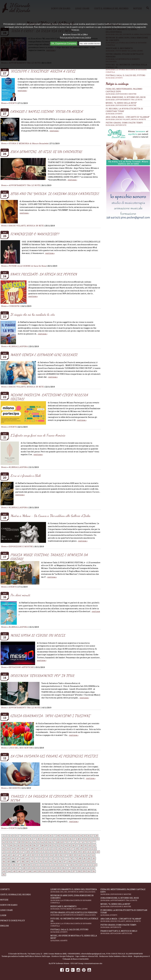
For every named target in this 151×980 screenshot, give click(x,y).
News (4, 103)
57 (15, 842)
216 (61, 865)
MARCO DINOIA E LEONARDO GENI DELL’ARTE (44, 355)
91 (54, 845)
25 (85, 836)
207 (19, 865)
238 (73, 868)
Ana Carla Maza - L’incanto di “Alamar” (128, 117)
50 (86, 839)
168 (23, 858)
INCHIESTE (15, 788)
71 (70, 842)
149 (28, 855)
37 (34, 839)
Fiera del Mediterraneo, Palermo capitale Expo (126, 892)
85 (31, 845)
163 (93, 855)
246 (19, 871)
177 (66, 858)
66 (50, 842)
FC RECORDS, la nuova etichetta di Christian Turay (126, 913)
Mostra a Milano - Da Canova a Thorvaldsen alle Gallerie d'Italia (50, 516)
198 (69, 862)
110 (41, 849)
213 (47, 865)
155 (56, 855)
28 (97, 836)
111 (45, 849)
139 (79, 852)
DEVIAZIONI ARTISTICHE (22, 667)
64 (42, 842)
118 (77, 849)
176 (61, 858)
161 (84, 855)
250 (40, 871)
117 (72, 849)
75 (86, 842)
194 (50, 862)
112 (50, 849)
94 (66, 845)
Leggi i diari (6, 910)
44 (62, 839)
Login (3, 915)
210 (34, 865)
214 (52, 865)
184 (4, 862)
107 (27, 849)
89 (46, 845)
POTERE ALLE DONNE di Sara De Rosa (27, 266)
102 (4, 849)
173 (46, 858)
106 (22, 849)
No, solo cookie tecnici (90, 43)
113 (54, 849)
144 (4, 855)
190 (32, 862)
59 (23, 842)
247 (24, 871)
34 (23, 839)
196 (60, 862)
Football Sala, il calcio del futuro (128, 76)
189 (27, 862)
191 (37, 862)
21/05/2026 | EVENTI (114, 114)
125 (13, 852)
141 (88, 852)
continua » (22, 91)
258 (79, 871)
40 (46, 839)
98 (81, 845)
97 (78, 845)
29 (3, 839)
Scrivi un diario (9, 905)
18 (58, 836)
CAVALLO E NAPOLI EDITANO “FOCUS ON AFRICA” (47, 111)
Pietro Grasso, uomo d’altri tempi (124, 123)
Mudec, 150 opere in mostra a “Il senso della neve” (75, 938)
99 (85, 845)
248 (29, 871)
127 (23, 852)
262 (4, 875)
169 (27, 858)
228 (24, 868)
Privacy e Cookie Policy (13, 921)
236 (63, 868)
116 (68, 849)
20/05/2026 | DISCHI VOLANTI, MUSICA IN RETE (126, 119)
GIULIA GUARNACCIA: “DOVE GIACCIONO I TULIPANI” (51, 716)
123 (4, 852)
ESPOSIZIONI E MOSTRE (21, 546)
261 (94, 871)
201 (84, 862)
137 (69, 852)
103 (8, 849)
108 (32, 849)
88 (42, 845)
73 (78, 842)
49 (82, 839)
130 (37, 852)
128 (27, 852)
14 (43, 836)
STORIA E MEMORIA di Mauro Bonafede (29, 143)
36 (30, 839)
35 (27, 839)
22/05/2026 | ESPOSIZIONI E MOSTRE (121, 105)
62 (34, 842)
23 (77, 836)
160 (80, 855)
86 (35, 845)
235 (58, 868)
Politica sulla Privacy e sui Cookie (75, 38)
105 (18, 849)
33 (19, 839)
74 (82, 842)
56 (11, 842)
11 (32, 836)
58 (19, 842)
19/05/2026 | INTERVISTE (116, 125)
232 (43, 868)
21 (69, 836)
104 (13, 849)
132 (46, 852)
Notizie (4, 900)
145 (9, 855)
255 (64, 871)
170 (32, 858)
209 (29, 865)
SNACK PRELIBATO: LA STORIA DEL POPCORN (44, 274)
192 (41, 862)
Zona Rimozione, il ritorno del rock (126, 97)
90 (50, 845)
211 (38, 865)
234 (53, 868)
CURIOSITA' (14, 306)
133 (50, 852)
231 (38, 868)
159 (75, 855)
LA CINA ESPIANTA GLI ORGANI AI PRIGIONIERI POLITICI (54, 756)
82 (19, 845)
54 (3, 842)
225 (9, 868)
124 (8, 852)
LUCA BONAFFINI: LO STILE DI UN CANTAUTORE (46, 152)
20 (65, 836)
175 (56, 858)
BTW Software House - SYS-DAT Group (67, 963)
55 (7, 842)
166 (13, 858)
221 (85, 865)
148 (23, 855)
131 (41, 852)
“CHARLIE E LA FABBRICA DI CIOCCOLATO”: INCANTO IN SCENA (52, 798)
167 (18, 858)
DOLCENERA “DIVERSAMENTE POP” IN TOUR (42, 676)
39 (42, 839)
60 (27, 842)
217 (66, 865)
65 (46, 842)
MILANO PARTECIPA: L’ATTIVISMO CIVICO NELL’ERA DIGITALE (49, 397)
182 (89, 858)
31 (11, 839)
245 (14, 871)
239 (78, 868)
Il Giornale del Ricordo (18, 954)
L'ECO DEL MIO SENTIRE (21, 748)
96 (74, 845)
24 (81, 836)
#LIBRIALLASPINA (18, 346)
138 (74, 852)
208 (24, 865)
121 (90, 849)
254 (59, 871)
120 (86, 849)
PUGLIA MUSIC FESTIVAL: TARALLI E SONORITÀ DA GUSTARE (49, 557)
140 (83, 852)
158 (70, 855)
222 (90, 865)
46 (70, 839)
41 (50, 839)
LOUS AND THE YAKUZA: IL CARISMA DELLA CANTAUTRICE (55, 194)
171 (37, 858)
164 (4, 858)
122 (95, 849)
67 (54, 842)
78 (3, 845)
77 (94, 842)
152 (42, 855)
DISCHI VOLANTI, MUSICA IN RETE (26, 226)
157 (65, 855)
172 (41, 858)
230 (34, 868)
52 (94, 839)
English (5, 926)
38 (38, 839)
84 (27, 845)
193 (46, 862)
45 (66, 839)
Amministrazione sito (93, 963)
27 (93, 836)
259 (84, 871)
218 (71, 865)
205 (9, 865)
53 (98, 839)
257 (74, 871)
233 (48, 868)
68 (58, 842)
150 (33, 855)
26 (89, 836)
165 (8, 858)
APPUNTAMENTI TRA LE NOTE (24, 185)
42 (54, 839)
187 (18, 862)
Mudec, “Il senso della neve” (121, 103)
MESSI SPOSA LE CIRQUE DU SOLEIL (38, 635)
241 (88, 868)
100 (90, 845)
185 (8, 862)
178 (70, 858)
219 (76, 865)
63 (38, 842)
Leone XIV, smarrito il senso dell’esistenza (75, 890)
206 (14, 865)
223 (95, 865)
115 (63, 849)
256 (69, 871)
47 (74, 839)
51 (90, 839)
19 (62, 836)
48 (78, 839)
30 (7, 839)
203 (93, 862)
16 (51, 836)
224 (4, 868)
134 (55, 852)
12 (36, 836)
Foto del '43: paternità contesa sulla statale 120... (75, 922)
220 (80, 865)
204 (4, 865)
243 (4, 871)
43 (58, 839)
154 (51, 855)
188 (23, 862)
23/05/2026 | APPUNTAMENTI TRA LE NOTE (124, 100)
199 (74, 862)
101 (94, 845)
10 (29, 836)
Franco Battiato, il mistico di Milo (126, 932)
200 (79, 862)
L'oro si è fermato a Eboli (26, 476)
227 (19, 868)
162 (89, 855)
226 (14, 868)
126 (18, 852)
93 (62, 845)
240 (83, 868)
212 (43, 865)
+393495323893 (74, 954)
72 (74, 842)
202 (88, 862)
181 (85, 858)
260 (89, 871)
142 (93, 852)
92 (58, 845)
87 (39, 845)
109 (37, 849)
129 (32, 852)
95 (70, 845)
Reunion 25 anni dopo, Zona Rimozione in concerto (75, 899)
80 (11, 845)
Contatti (5, 889)
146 (13, 855)
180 (80, 858)
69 (62, 842)
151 (37, 855)
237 (68, 868)
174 (51, 858)
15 (47, 836)
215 (57, 865)
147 (18, 855)
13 (40, 836)
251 (44, 871)
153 (47, 855)
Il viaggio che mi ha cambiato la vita (33, 314)
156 (61, 855)
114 (59, 849)
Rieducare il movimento (75, 908)
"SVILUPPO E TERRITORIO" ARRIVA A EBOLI (43, 71)
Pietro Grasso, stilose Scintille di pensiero (75, 914)
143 (98, 852)
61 (31, 842)
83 (23, 845)
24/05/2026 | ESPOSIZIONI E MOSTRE (121, 94)
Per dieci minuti (20, 595)
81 (15, 845)
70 (66, 842)
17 (54, 836)
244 (9, 871)
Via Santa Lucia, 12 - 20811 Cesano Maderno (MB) (47, 954)
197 (65, 862)
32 (15, 839)
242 (93, 868)
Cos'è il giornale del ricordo (16, 895)
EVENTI (13, 103)
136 (65, 852)
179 (75, 858)
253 (54, 871)
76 (90, 842)
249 (35, 871)
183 (94, 858)
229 (29, 868)
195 (55, 862)
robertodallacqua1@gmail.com (93, 954)
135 (60, 852)
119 (81, 849)
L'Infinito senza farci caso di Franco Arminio (38, 435)
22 (73, 836)
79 (7, 845)
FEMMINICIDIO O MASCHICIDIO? (35, 234)
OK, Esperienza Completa (64, 43)
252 (49, 871)
